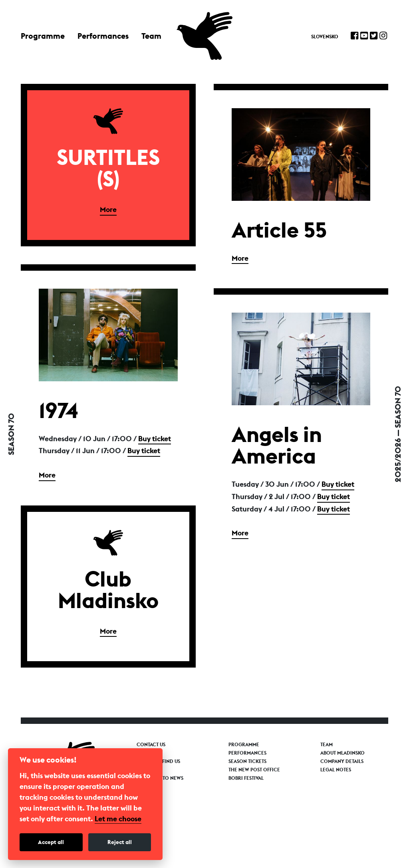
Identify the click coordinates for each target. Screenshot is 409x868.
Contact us (151, 745)
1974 (59, 410)
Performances (103, 36)
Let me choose (118, 819)
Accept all (51, 842)
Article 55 (279, 230)
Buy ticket (155, 439)
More (108, 209)
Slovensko (325, 37)
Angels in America (277, 445)
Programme (43, 36)
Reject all (120, 842)
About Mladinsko (342, 753)
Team (151, 36)
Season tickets (247, 761)
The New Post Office (254, 770)
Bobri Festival (246, 778)
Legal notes (336, 770)
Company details (342, 761)
